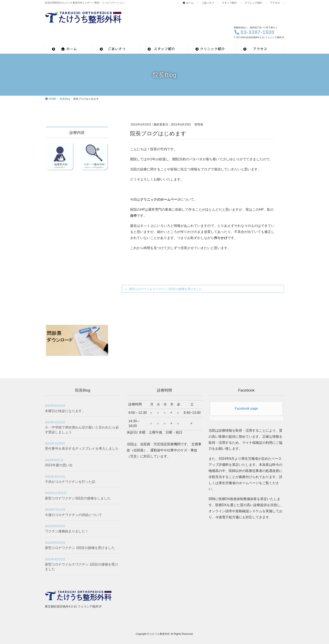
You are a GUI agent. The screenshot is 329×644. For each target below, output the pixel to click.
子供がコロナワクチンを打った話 (70, 482)
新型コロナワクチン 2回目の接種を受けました (80, 548)
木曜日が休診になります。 (65, 411)
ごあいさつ (208, 3)
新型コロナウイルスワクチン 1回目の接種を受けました (166, 289)
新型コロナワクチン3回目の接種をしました (78, 498)
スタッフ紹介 (229, 3)
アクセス (275, 3)
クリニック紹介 (253, 3)
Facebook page (246, 408)
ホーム (188, 3)
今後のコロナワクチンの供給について (73, 515)
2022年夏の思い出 (59, 465)
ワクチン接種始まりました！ (67, 531)
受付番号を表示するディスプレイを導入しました (82, 449)
